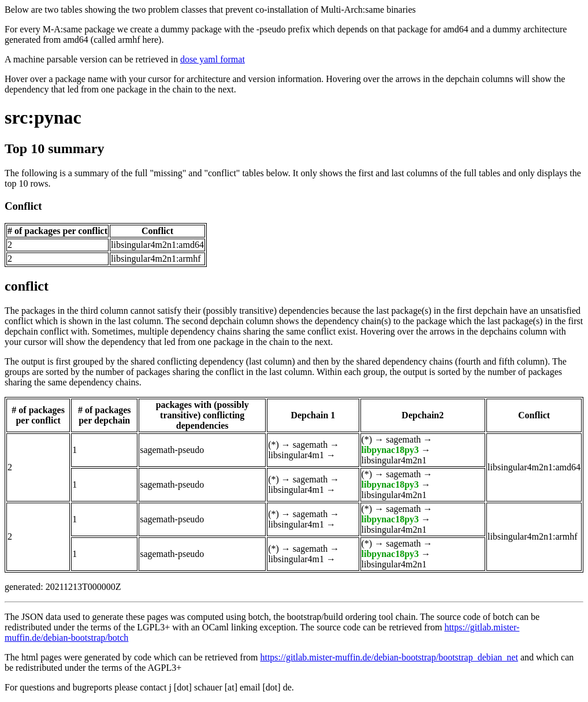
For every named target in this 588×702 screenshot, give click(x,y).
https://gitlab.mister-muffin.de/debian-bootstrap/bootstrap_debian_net (389, 657)
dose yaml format (213, 59)
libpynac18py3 (390, 450)
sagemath (310, 445)
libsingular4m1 (296, 455)
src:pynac (43, 117)
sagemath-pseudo (172, 450)
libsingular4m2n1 (394, 460)
